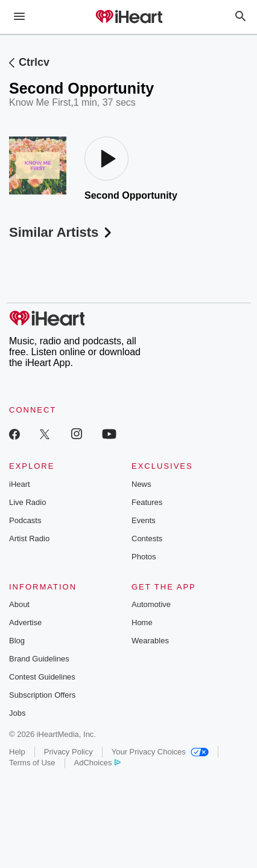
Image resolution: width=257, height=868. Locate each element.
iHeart (20, 484)
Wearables (150, 641)
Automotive (151, 604)
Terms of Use (32, 763)
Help (17, 752)
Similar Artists (62, 232)
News (141, 484)
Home (142, 622)
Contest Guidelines (42, 677)
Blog (17, 641)
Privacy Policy (68, 752)
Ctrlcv (34, 62)
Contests (147, 538)
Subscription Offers (42, 695)
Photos (144, 557)
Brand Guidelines (39, 659)
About (19, 604)
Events (144, 520)
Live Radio (27, 502)
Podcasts (25, 520)
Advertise (25, 622)
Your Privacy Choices (160, 752)
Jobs (17, 713)
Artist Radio (29, 538)
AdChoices (97, 763)
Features (147, 502)
